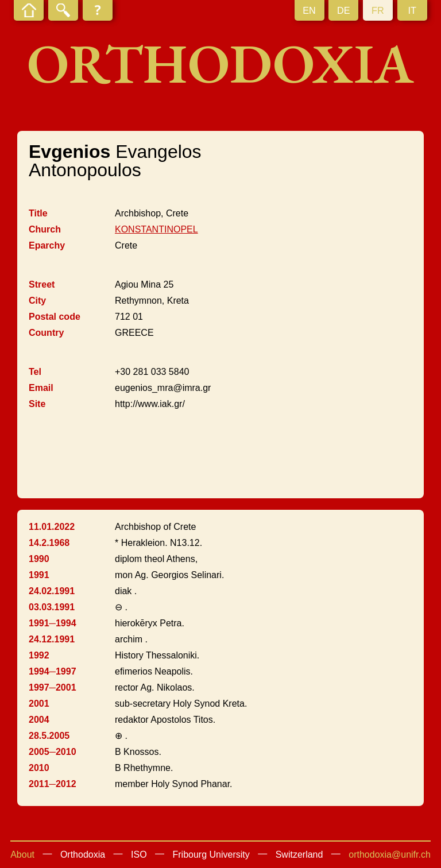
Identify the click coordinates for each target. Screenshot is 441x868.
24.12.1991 (52, 639)
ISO (139, 855)
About (22, 855)
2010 (39, 768)
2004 (39, 720)
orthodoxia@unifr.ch (390, 855)
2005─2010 (53, 752)
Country (46, 333)
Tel (35, 372)
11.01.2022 (52, 527)
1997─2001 (53, 687)
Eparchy (47, 245)
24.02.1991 (52, 591)
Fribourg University (211, 855)
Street (42, 284)
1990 (39, 559)
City (37, 301)
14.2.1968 (49, 543)
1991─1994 (53, 623)
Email (41, 388)
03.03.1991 (52, 607)
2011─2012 (53, 784)
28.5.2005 (49, 736)
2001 (39, 704)
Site (37, 404)
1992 (39, 655)
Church (45, 229)
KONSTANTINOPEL (156, 229)
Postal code (55, 317)
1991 (39, 575)
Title (38, 213)
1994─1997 (53, 671)
